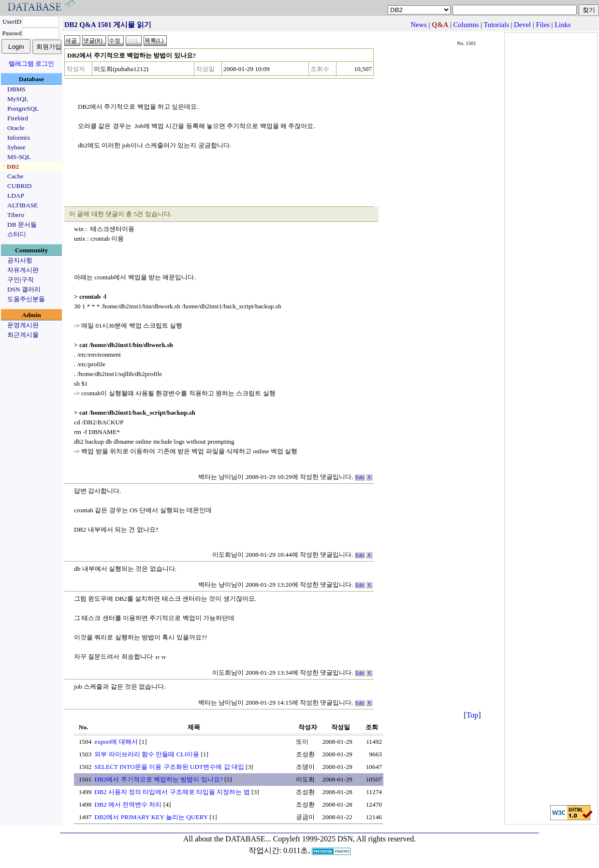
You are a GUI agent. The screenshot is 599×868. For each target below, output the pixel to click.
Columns (466, 25)
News (418, 25)
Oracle (16, 128)
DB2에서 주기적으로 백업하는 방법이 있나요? (158, 779)
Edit (360, 477)
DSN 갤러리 (24, 289)
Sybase (16, 147)
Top (473, 715)
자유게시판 (23, 270)
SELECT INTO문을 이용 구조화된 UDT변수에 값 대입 (169, 767)
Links (562, 25)
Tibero (16, 215)
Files (543, 25)
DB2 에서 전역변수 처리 (128, 804)
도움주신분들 (26, 299)
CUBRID (19, 186)
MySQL (18, 99)
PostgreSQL (23, 108)
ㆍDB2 (10, 166)
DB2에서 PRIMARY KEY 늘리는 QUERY (151, 817)
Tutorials (496, 25)
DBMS (16, 89)
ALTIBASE (22, 205)
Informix (19, 137)
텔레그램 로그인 (31, 64)
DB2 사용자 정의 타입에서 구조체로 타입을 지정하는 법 (172, 792)
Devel (522, 25)
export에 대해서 (116, 742)
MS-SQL (19, 157)
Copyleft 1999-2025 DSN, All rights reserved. (345, 839)
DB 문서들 (22, 224)
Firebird (18, 118)
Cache (15, 176)
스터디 (17, 234)
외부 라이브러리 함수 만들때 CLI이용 (147, 754)
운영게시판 (23, 325)
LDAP (16, 195)
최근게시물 (23, 335)
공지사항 (20, 260)
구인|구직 (21, 280)
